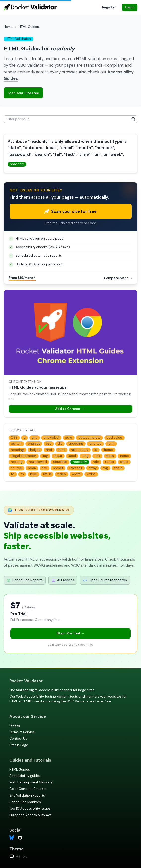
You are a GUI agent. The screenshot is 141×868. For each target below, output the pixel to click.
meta (110, 456)
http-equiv (80, 450)
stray (93, 468)
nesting (17, 462)
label (72, 456)
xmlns (91, 474)
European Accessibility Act (30, 815)
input (58, 456)
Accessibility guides (25, 776)
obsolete (60, 462)
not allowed (38, 462)
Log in (130, 7)
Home (8, 27)
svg (105, 468)
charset (34, 444)
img (45, 456)
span (32, 468)
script (110, 462)
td (13, 474)
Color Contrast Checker (28, 789)
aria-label (51, 438)
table (118, 468)
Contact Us (18, 739)
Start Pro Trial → (70, 633)
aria (35, 438)
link (97, 456)
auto (69, 438)
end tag (95, 444)
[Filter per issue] (67, 119)
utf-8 (47, 474)
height (35, 450)
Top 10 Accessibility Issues (30, 808)
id (96, 450)
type (33, 474)
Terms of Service (22, 732)
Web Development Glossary (31, 782)
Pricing (15, 725)
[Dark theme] (25, 856)
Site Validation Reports (27, 796)
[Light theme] (18, 856)
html (62, 450)
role (96, 462)
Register (109, 7)
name (124, 456)
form (111, 444)
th (22, 474)
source (16, 468)
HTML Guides (20, 769)
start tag (76, 468)
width (76, 474)
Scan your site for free (70, 211)
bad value (114, 438)
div (60, 444)
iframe (108, 450)
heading (17, 450)
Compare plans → (118, 278)
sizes (124, 462)
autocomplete (89, 438)
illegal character (24, 456)
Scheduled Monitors (25, 802)
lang (85, 456)
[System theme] (12, 856)
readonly (17, 164)
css (49, 444)
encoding (76, 444)
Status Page (19, 745)
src (44, 468)
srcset (58, 468)
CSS (14, 438)
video (61, 474)
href (49, 450)
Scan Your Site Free (23, 93)
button (16, 444)
